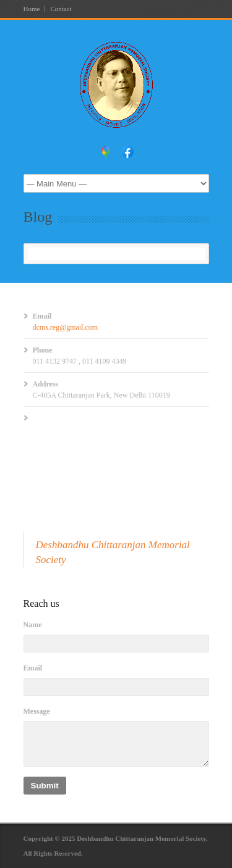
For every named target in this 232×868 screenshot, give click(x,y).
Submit (45, 786)
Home (32, 9)
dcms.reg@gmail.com (66, 327)
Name (33, 625)
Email (33, 668)
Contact (61, 9)
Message (37, 711)
